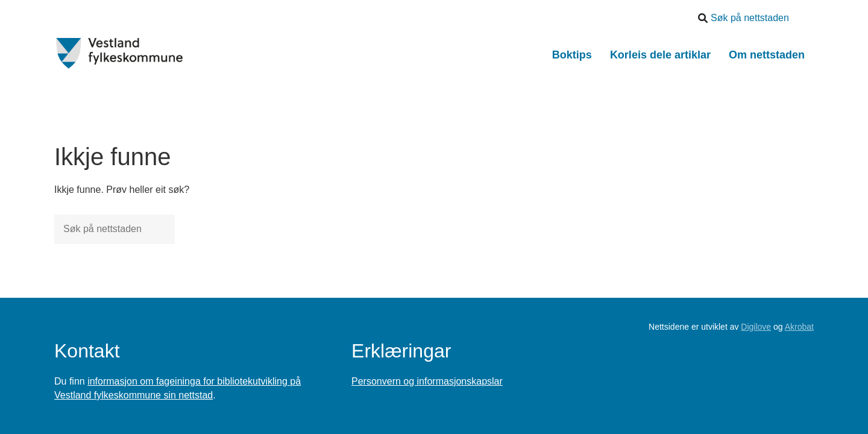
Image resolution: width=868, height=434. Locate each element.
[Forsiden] (120, 54)
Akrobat (799, 327)
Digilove (756, 327)
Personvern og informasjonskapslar (427, 381)
